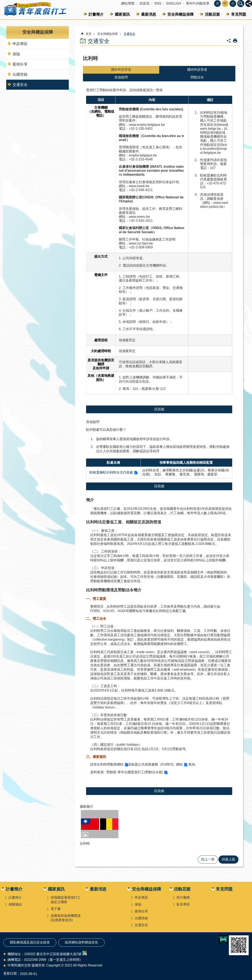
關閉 (241, 4)
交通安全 (20, 85)
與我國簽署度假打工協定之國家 (66, 900)
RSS (158, 3)
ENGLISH (174, 3)
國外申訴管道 (121, 70)
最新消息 (149, 14)
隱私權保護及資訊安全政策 (30, 942)
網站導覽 (128, 3)
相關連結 (15, 904)
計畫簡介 (96, 14)
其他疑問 (121, 77)
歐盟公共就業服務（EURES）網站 (157, 764)
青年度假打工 (35, 10)
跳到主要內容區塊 (2, 2)
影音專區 (183, 904)
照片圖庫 (183, 897)
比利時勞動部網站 (110, 764)
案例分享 (20, 64)
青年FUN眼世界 (198, 3)
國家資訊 (122, 14)
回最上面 (228, 859)
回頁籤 (159, 409)
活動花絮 (212, 14)
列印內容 (235, 41)
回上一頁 (208, 859)
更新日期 (10, 973)
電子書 (56, 909)
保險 (16, 54)
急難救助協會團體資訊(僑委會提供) (66, 918)
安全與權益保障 (181, 14)
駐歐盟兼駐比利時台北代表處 (111, 472)
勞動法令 (197, 77)
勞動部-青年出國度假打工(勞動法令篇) (134, 772)
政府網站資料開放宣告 (81, 942)
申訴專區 (20, 44)
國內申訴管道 (197, 70)
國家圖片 (87, 807)
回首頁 (144, 3)
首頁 (89, 34)
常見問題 (239, 14)
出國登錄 (20, 74)
